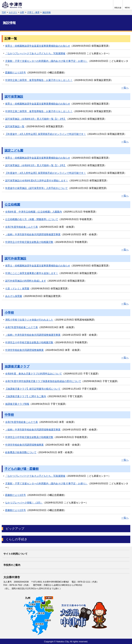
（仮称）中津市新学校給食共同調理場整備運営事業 (33, 234)
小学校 (9, 313)
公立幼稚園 (12, 205)
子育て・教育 (33, 12)
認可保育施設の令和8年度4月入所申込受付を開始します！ (37, 181)
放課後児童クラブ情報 (17, 404)
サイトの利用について (15, 554)
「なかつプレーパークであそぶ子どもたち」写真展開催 (35, 53)
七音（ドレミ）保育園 (17, 288)
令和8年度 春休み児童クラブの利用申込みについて (34, 374)
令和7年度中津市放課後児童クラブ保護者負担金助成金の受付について (43, 381)
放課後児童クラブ (17, 367)
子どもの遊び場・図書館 (22, 469)
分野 (22, 12)
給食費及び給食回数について (21, 452)
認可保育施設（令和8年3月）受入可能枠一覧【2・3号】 (36, 119)
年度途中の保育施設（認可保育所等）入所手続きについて (36, 188)
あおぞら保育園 (14, 296)
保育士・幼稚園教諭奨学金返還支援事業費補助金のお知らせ (38, 46)
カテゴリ (13, 12)
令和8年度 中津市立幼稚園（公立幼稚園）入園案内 (34, 212)
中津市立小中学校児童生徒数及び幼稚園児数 (29, 242)
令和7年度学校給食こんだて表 (21, 227)
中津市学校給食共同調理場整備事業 (24, 350)
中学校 (9, 415)
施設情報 (47, 12)
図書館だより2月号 (15, 510)
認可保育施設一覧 (15, 126)
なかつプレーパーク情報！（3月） (24, 503)
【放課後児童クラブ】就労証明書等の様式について (33, 389)
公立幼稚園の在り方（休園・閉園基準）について (32, 219)
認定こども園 (14, 151)
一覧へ (125, 88)
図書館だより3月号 (15, 73)
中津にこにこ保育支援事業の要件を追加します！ (32, 273)
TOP (4, 12)
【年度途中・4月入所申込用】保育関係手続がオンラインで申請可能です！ (46, 134)
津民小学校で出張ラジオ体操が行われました (29, 320)
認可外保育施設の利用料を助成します (26, 281)
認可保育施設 (14, 97)
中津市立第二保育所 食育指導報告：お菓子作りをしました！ (39, 80)
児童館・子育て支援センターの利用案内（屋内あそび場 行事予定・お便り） (46, 61)
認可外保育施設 (15, 259)
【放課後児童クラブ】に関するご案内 (26, 396)
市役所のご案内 (12, 565)
